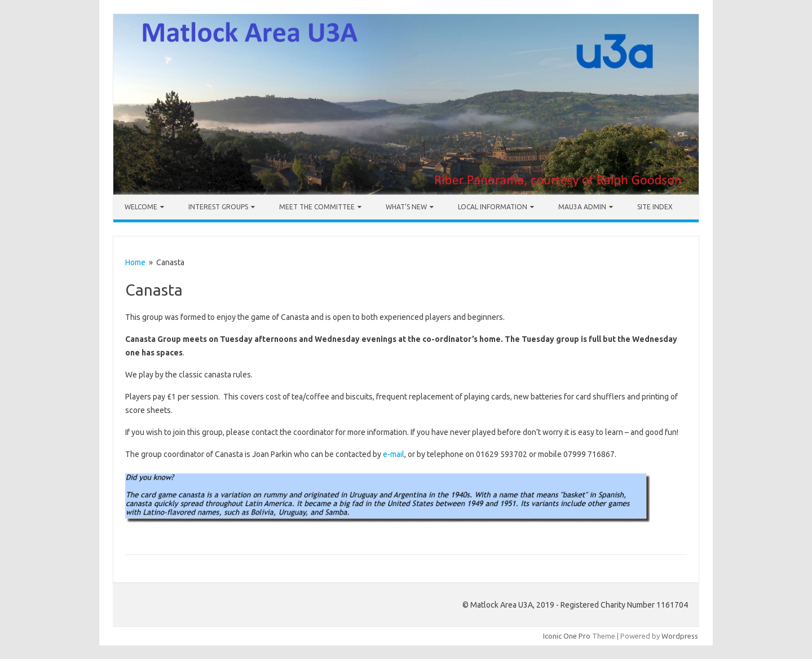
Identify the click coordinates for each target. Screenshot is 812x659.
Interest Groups (218, 207)
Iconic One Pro (567, 636)
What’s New (406, 207)
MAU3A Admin (582, 207)
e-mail (394, 454)
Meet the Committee (317, 207)
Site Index (655, 207)
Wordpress (680, 636)
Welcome (141, 207)
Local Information (493, 207)
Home (135, 262)
